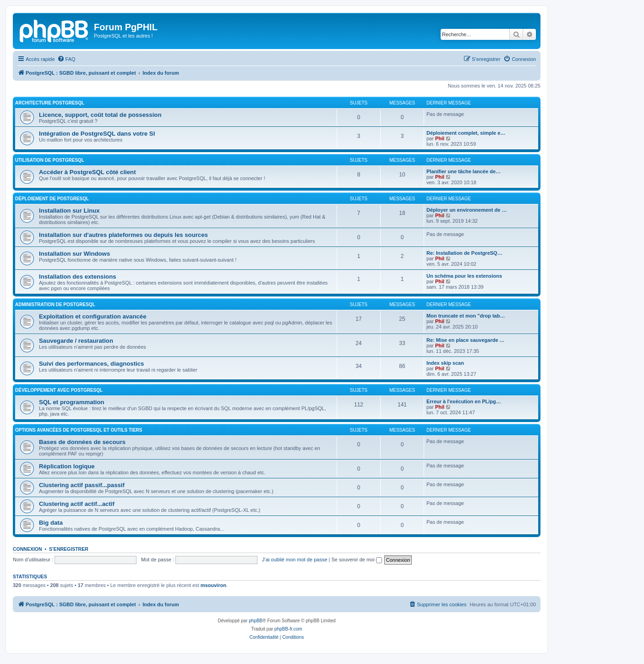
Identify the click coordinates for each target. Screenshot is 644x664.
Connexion (27, 549)
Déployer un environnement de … (467, 210)
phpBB (256, 621)
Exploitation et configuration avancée (93, 316)
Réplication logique (67, 466)
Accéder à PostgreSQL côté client (87, 172)
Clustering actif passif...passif (82, 485)
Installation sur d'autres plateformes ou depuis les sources (123, 235)
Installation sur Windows (74, 254)
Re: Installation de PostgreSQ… (464, 253)
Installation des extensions (78, 277)
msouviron (213, 585)
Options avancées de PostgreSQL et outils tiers (79, 430)
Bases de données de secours (82, 442)
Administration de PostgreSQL (55, 305)
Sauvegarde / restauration (76, 341)
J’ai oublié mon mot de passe (295, 560)
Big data (51, 523)
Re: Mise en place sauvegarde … (466, 340)
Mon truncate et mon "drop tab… (466, 316)
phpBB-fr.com (288, 629)
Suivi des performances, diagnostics (91, 364)
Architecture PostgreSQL (50, 103)
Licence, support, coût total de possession (100, 115)
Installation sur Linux (69, 211)
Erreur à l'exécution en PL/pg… (464, 401)
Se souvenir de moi (357, 560)
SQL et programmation (72, 402)
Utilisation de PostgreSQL (50, 160)
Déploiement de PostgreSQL (52, 199)
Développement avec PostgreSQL (59, 390)
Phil (440, 138)
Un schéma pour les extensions (464, 276)
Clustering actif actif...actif (77, 504)
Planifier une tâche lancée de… (464, 171)
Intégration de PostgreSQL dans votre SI (97, 134)
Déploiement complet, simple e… (466, 133)
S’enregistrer (69, 549)
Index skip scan (445, 363)
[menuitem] (66, 59)
